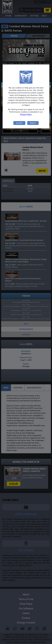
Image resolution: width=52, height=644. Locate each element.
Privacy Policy (26, 114)
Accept (19, 123)
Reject (33, 123)
